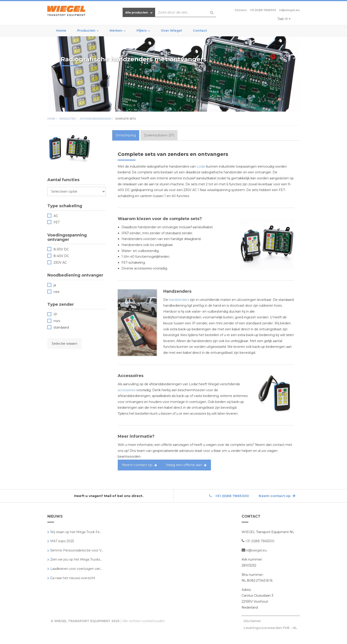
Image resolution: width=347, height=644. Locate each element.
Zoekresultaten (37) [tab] (159, 135)
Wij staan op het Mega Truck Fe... (76, 532)
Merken (118, 31)
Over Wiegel (171, 31)
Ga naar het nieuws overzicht (73, 578)
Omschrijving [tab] (126, 135)
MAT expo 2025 (62, 541)
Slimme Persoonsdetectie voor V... (77, 550)
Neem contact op (137, 465)
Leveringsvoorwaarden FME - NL (270, 628)
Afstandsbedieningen (95, 119)
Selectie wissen (65, 343)
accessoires (127, 390)
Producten (88, 31)
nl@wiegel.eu (289, 10)
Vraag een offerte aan (184, 465)
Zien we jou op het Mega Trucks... (76, 559)
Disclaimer (252, 621)
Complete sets (125, 119)
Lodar (201, 166)
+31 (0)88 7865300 (263, 10)
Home (61, 31)
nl (284, 19)
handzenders (179, 300)
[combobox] (186, 12)
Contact (200, 31)
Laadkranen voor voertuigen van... (76, 569)
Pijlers (143, 31)
